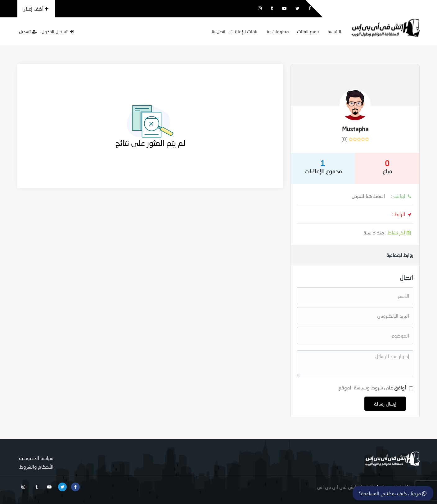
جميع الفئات (308, 31)
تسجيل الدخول (58, 31)
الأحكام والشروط (36, 467)
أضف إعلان (35, 9)
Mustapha (355, 129)
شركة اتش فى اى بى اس (343, 487)
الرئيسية (334, 31)
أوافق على (372, 387)
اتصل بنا (218, 31)
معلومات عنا (277, 31)
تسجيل (28, 31)
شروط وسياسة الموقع (361, 387)
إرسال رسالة (385, 404)
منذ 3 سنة (388, 232)
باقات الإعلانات (243, 31)
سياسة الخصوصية (36, 458)
